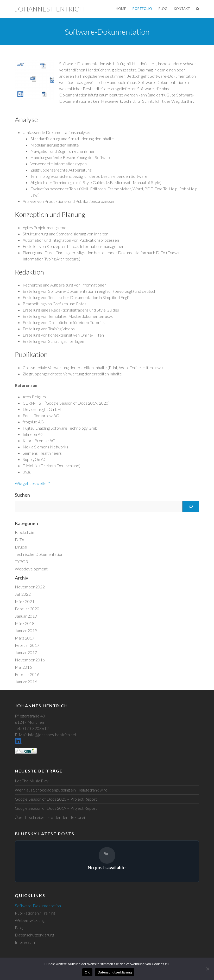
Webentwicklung (30, 920)
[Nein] (207, 969)
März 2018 (25, 623)
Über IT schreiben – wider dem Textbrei (50, 817)
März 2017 (25, 638)
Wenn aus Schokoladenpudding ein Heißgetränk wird (61, 790)
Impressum (25, 942)
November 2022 (30, 587)
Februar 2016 (27, 674)
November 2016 (30, 660)
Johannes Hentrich (49, 9)
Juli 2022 (23, 594)
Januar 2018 (26, 631)
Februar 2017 (27, 645)
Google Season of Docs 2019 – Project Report (56, 808)
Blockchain (24, 532)
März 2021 (25, 601)
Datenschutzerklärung (34, 935)
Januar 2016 (26, 682)
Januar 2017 (26, 652)
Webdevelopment (31, 569)
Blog (163, 9)
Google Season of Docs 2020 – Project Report (56, 799)
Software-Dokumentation (38, 906)
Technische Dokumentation (39, 554)
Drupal (21, 547)
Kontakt (182, 9)
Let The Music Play (32, 781)
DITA (20, 540)
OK (87, 972)
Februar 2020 (27, 609)
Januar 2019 (26, 616)
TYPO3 (21, 561)
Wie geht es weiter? (32, 483)
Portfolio (142, 9)
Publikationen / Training (35, 913)
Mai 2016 (23, 667)
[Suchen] (191, 507)
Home (121, 9)
